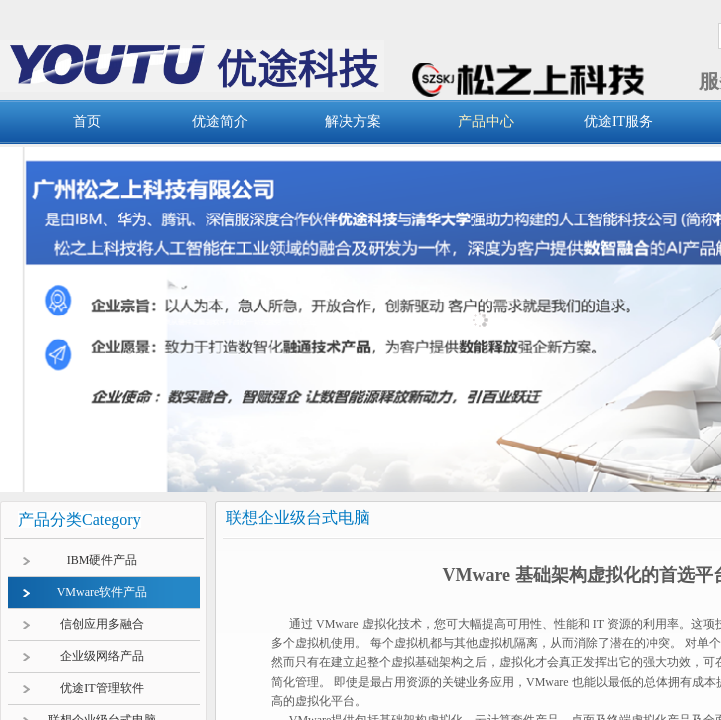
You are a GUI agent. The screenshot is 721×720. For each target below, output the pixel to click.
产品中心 (486, 121)
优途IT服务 (618, 121)
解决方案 (353, 121)
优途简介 (220, 121)
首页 (87, 121)
